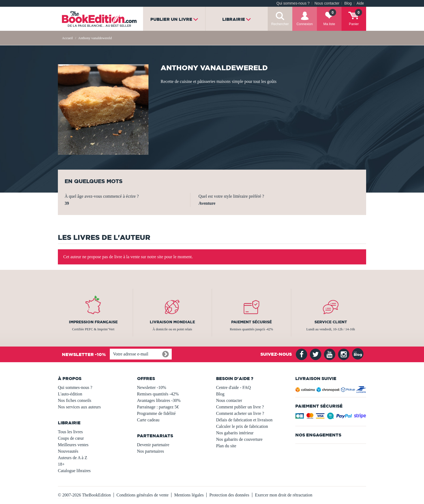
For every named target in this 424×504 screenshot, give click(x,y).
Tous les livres (70, 432)
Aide (360, 3)
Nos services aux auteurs (79, 407)
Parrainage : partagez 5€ (158, 407)
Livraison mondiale (172, 322)
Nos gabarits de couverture (239, 439)
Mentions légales (189, 495)
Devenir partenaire (153, 445)
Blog (348, 3)
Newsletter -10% (152, 387)
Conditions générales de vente (143, 495)
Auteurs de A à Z (72, 458)
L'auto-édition (70, 394)
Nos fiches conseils (75, 400)
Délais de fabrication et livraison (244, 420)
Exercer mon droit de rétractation (284, 495)
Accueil (67, 38)
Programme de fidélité (156, 413)
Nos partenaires (151, 451)
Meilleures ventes (73, 445)
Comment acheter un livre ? (240, 413)
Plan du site (226, 446)
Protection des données (229, 495)
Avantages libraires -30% (159, 400)
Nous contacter (327, 3)
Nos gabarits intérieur (235, 433)
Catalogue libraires (74, 471)
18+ (61, 464)
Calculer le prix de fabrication (242, 426)
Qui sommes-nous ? (293, 3)
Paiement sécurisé (251, 322)
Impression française (93, 322)
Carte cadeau (148, 420)
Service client (331, 322)
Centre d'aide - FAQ (233, 387)
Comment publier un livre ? (240, 407)
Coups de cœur (71, 438)
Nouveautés (68, 451)
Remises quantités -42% (158, 394)
